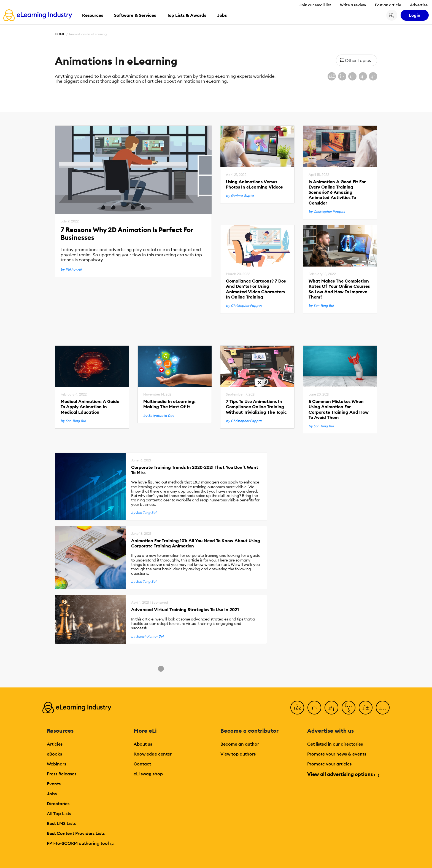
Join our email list (315, 5)
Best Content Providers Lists (76, 833)
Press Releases (62, 774)
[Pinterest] (366, 708)
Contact (142, 764)
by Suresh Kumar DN (147, 636)
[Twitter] (314, 708)
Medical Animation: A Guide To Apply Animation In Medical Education (90, 407)
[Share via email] (363, 76)
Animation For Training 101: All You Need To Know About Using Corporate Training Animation (196, 543)
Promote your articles (329, 764)
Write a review (353, 5)
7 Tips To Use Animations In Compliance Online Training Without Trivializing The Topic (256, 407)
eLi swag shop (148, 774)
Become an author (240, 744)
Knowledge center (153, 754)
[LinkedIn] (331, 708)
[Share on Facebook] (332, 76)
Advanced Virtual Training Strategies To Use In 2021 (185, 610)
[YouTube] (349, 708)
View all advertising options (343, 774)
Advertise (419, 5)
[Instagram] (383, 708)
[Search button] (392, 15)
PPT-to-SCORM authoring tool (80, 843)
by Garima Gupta (240, 196)
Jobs (52, 794)
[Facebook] (297, 708)
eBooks (54, 754)
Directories (58, 803)
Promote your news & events (337, 754)
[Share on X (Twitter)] (342, 76)
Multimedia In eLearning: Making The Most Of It (169, 404)
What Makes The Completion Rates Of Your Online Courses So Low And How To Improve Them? (339, 289)
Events (54, 784)
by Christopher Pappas (327, 212)
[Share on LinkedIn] (352, 76)
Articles (55, 744)
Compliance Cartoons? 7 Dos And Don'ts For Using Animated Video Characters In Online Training (256, 289)
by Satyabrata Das (159, 416)
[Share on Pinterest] (373, 76)
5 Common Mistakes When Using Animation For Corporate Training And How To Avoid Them (339, 409)
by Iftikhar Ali (71, 270)
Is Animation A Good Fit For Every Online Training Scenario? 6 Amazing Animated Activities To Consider (337, 192)
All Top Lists (59, 813)
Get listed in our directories (335, 744)
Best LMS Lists (61, 823)
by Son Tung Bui (321, 306)
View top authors (238, 754)
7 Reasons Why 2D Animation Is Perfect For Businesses (127, 234)
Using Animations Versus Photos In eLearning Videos (254, 184)
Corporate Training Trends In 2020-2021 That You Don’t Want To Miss (195, 470)
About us (143, 744)
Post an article (388, 5)
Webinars (56, 764)
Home (60, 34)
